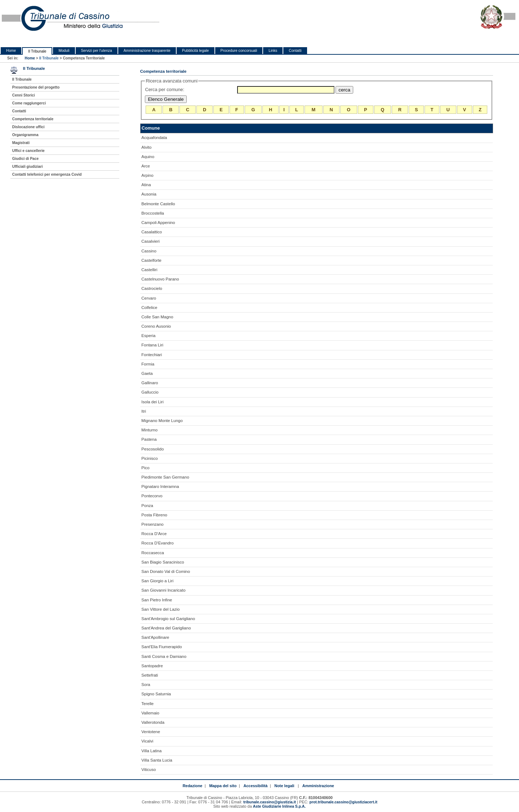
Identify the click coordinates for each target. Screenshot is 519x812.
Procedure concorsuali (239, 51)
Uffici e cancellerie (28, 151)
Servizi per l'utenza (97, 51)
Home (11, 51)
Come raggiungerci (29, 103)
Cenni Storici (24, 95)
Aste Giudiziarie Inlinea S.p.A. (279, 806)
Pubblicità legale (196, 51)
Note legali (284, 786)
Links (273, 51)
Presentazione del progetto (36, 87)
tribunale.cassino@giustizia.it (270, 802)
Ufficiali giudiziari (28, 167)
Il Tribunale (37, 51)
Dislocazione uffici (28, 127)
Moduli (64, 51)
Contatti (295, 51)
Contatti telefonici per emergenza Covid (47, 174)
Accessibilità (255, 786)
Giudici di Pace (25, 159)
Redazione (193, 786)
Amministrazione (318, 786)
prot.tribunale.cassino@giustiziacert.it (343, 802)
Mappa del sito (223, 786)
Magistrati (21, 143)
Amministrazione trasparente (147, 51)
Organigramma (25, 135)
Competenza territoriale (33, 119)
